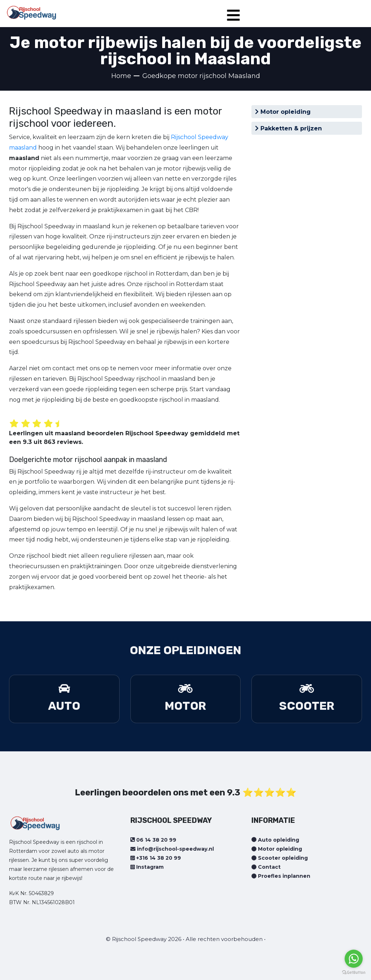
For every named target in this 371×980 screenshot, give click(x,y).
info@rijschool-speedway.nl (172, 849)
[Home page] (31, 10)
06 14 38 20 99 (153, 840)
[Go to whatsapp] (354, 959)
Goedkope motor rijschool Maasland (201, 76)
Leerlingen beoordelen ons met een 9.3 (158, 793)
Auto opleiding (275, 840)
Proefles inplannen (281, 876)
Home (121, 76)
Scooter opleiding (280, 858)
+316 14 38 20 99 (156, 858)
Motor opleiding (283, 112)
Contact (266, 867)
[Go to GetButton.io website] (354, 973)
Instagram (147, 867)
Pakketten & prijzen (288, 128)
